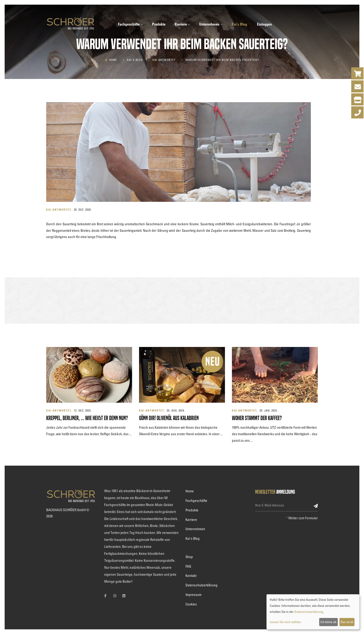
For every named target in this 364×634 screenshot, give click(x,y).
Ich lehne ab (328, 622)
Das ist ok (347, 622)
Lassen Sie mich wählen (285, 622)
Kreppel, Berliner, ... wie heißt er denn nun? (87, 418)
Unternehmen (211, 24)
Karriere (182, 24)
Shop (189, 557)
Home (113, 60)
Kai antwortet (164, 60)
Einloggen (264, 24)
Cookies (191, 604)
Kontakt (191, 575)
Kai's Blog (239, 24)
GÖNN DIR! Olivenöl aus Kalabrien (169, 418)
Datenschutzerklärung (201, 585)
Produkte (159, 24)
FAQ (188, 566)
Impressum (193, 595)
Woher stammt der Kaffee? (257, 418)
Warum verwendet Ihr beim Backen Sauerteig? (222, 60)
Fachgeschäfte (130, 24)
